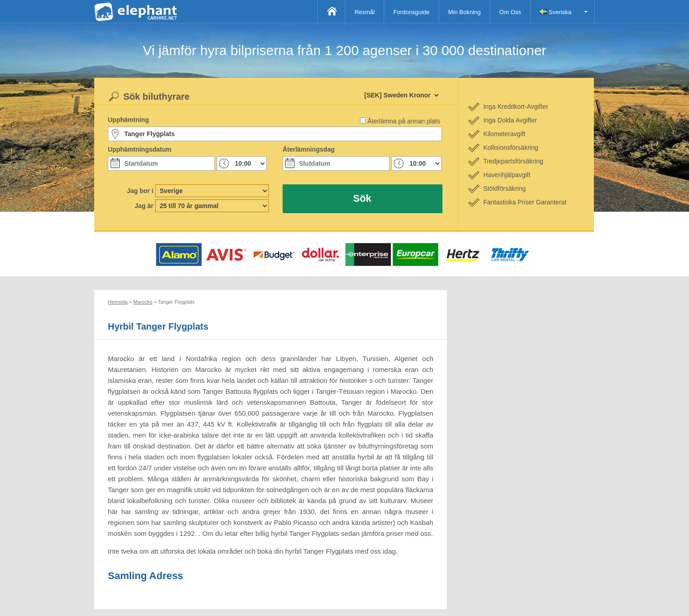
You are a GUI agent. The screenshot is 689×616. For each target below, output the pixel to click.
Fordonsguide (411, 12)
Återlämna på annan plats (404, 121)
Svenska (555, 12)
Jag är (144, 206)
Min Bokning (465, 12)
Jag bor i (140, 191)
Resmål (365, 12)
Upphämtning (128, 120)
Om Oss (510, 12)
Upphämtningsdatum (140, 149)
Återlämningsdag (309, 149)
